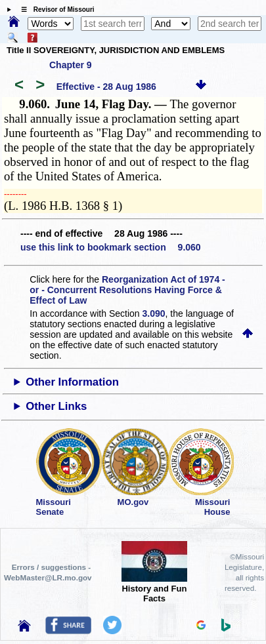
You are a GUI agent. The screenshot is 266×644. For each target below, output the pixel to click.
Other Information (72, 382)
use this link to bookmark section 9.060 (111, 247)
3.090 (154, 313)
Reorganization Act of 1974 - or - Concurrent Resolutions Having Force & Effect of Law (127, 290)
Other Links (56, 406)
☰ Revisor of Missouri (55, 10)
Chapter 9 (71, 65)
